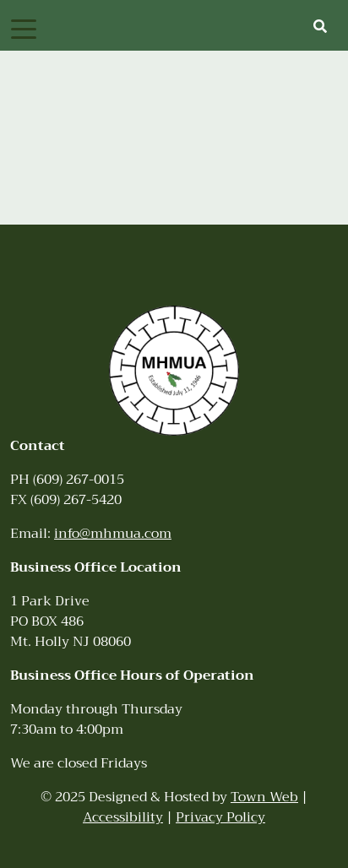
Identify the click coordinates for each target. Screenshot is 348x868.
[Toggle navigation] (24, 28)
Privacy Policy (220, 817)
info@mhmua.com (113, 534)
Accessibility (123, 817)
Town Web (264, 797)
